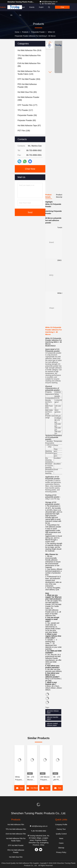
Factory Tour (61, 829)
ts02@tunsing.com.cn (49, 2)
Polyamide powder (38, 32)
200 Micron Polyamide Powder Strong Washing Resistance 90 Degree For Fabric (45, 779)
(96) (29, 65)
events (32, 7)
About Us (12, 9)
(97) (29, 126)
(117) (25, 110)
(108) (24, 131)
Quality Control (61, 834)
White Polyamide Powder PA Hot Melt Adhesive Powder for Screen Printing (19, 779)
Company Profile (61, 825)
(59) (27, 115)
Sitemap (61, 848)
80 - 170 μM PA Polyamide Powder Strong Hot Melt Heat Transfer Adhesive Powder (58, 779)
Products (25, 32)
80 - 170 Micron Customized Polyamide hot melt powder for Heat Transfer (32, 779)
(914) (29, 50)
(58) (27, 86)
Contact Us (22, 9)
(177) (27, 105)
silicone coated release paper (52, 724)
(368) (28, 99)
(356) (29, 57)
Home (17, 32)
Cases (61, 843)
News (61, 838)
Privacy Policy (61, 852)
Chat (62, 7)
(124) (29, 73)
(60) (27, 120)
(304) (29, 79)
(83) (27, 92)
